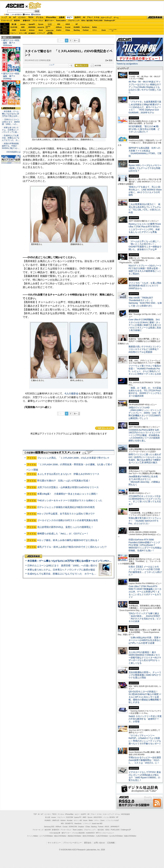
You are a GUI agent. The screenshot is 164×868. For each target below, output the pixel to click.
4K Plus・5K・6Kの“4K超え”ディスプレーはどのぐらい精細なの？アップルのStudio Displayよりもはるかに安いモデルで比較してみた (145, 87)
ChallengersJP (109, 21)
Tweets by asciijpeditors (127, 64)
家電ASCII (27, 21)
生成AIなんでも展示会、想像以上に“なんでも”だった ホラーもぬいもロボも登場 (70, 574)
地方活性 (90, 21)
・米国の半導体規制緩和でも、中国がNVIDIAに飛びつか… (11, 146)
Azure (41, 30)
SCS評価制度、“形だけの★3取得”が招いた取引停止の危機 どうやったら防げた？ (144, 129)
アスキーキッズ (6, 21)
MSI (59, 24)
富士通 (14, 24)
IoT (15, 17)
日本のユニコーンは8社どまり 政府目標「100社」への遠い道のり (62, 565)
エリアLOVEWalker (46, 836)
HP (77, 24)
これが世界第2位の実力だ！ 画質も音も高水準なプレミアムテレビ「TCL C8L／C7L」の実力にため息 (145, 208)
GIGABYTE (41, 27)
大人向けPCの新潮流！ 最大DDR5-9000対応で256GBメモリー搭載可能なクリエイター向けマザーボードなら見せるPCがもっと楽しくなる (145, 658)
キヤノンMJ (23, 33)
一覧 (71, 65)
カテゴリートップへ (105, 428)
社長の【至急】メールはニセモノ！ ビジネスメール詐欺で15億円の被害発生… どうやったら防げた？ (145, 571)
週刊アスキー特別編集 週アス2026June (11, 43)
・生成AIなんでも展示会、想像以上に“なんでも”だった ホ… (11, 138)
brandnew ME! (50, 33)
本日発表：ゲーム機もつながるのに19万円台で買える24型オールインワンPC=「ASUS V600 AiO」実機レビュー (86, 561)
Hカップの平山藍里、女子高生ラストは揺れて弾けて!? (66, 514)
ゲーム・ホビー (35, 6)
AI (10, 17)
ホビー (70, 17)
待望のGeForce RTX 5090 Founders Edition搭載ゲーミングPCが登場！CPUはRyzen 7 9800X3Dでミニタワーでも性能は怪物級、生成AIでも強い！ (145, 545)
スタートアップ (106, 18)
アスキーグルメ (38, 21)
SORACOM (73, 827)
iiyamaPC (32, 24)
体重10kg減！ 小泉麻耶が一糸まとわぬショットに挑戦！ (68, 494)
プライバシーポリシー (72, 843)
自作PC (78, 17)
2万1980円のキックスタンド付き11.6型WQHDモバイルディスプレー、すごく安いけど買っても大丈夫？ (145, 500)
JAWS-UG (56, 820)
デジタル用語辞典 (78, 833)
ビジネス (22, 17)
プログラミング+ (74, 21)
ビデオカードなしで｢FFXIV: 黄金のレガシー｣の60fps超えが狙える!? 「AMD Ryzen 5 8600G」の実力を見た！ (145, 776)
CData (68, 30)
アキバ (90, 17)
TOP (35, 814)
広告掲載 (111, 843)
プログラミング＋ (90, 830)
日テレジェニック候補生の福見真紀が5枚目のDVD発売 (66, 507)
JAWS (14, 30)
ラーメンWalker (33, 836)
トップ (4, 17)
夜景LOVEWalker (89, 836)
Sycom (41, 24)
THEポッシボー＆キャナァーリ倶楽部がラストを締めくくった (70, 500)
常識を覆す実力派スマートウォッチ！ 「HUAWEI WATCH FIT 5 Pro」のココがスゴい (145, 521)
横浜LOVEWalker (60, 836)
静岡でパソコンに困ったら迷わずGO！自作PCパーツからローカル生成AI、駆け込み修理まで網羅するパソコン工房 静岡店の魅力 (145, 458)
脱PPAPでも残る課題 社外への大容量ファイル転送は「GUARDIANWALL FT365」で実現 (145, 152)
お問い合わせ (99, 843)
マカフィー (14, 33)
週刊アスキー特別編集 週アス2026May (11, 76)
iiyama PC (78, 817)
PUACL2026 (98, 21)
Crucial (68, 27)
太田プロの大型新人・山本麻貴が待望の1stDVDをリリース (68, 487)
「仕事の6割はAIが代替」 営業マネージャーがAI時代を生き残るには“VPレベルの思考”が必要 (145, 640)
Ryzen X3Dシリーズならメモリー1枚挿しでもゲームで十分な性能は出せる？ (145, 168)
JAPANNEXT (32, 33)
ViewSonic (86, 27)
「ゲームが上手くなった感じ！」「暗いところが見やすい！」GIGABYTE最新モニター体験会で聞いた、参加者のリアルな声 (145, 245)
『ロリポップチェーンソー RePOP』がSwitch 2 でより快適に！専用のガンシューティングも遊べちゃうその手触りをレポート (145, 739)
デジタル (40, 17)
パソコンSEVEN (50, 24)
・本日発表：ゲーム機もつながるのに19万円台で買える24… (11, 114)
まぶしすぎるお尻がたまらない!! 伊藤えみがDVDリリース (68, 474)
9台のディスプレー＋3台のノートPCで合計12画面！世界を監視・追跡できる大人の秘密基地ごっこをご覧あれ (145, 270)
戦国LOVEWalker (130, 836)
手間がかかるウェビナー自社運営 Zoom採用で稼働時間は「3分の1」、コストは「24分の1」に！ (146, 760)
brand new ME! (97, 824)
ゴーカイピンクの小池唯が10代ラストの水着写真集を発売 (68, 520)
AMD (23, 27)
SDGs (83, 21)
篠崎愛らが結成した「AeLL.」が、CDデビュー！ (63, 533)
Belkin (95, 27)
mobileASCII (90, 833)
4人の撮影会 (72, 393)
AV (84, 17)
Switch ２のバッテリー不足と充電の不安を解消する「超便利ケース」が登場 (145, 719)
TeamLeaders (61, 21)
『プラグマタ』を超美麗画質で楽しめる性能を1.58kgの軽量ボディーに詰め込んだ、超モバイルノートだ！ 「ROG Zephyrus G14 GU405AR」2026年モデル (145, 107)
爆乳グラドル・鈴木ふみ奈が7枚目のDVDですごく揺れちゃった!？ (72, 547)
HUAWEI (77, 27)
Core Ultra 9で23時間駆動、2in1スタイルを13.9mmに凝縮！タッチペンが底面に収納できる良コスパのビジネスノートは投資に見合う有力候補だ (145, 325)
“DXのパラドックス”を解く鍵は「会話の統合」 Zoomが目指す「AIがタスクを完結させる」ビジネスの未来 (145, 617)
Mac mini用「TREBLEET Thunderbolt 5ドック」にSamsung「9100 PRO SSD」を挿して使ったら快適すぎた (145, 302)
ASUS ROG (32, 27)
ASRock (59, 27)
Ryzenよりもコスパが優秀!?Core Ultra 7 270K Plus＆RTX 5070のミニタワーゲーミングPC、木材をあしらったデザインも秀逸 (145, 228)
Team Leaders (78, 830)
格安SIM (17, 21)
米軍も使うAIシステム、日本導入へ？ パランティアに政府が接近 (61, 570)
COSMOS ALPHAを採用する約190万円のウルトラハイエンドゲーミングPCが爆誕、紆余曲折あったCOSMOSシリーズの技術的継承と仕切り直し (144, 435)
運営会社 (88, 843)
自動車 (62, 17)
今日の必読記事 (55, 833)
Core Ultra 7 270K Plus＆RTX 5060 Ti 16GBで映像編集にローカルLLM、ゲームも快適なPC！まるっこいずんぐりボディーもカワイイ (145, 592)
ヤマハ (95, 30)
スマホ (97, 17)
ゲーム (116, 18)
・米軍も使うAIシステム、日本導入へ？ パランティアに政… (10, 130)
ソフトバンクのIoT (113, 30)
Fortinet (86, 30)
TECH (31, 17)
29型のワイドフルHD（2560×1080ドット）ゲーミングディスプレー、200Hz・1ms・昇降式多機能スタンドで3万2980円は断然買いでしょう (145, 413)
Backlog (77, 30)
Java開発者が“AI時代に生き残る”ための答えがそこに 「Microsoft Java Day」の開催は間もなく (144, 480)
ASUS (68, 24)
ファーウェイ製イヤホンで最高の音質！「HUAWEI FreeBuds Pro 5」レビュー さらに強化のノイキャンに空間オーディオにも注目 (145, 370)
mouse (23, 24)
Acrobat (23, 30)
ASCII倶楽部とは (13, 152)
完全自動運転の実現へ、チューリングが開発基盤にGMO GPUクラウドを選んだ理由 (145, 675)
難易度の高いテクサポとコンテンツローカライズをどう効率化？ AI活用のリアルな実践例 (145, 349)
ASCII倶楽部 (155, 18)
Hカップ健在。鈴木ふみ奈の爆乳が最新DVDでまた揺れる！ (68, 540)
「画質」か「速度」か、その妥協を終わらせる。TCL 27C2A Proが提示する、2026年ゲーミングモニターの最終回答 (145, 392)
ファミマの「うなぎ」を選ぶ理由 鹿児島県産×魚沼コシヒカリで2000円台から (146, 286)
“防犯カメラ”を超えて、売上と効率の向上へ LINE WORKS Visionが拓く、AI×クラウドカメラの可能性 (145, 191)
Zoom (104, 30)
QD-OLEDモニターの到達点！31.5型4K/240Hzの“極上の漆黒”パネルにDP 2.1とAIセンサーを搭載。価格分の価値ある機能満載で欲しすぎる (145, 697)
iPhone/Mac (51, 17)
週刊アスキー (49, 21)
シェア (52, 65)
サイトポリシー (54, 843)
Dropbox (59, 30)
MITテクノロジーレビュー (105, 833)
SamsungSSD (48, 27)
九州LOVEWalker (102, 836)
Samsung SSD (49, 827)
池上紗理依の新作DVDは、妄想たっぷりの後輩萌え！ (65, 527)
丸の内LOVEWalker (116, 836)
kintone (32, 30)
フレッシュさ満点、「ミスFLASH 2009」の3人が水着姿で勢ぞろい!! (73, 458)
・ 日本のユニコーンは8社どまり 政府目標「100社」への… (11, 122)
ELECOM (14, 27)
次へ (76, 41)
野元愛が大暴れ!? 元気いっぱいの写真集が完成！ (64, 481)
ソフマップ (41, 33)
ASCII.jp (15, 6)
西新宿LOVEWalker (74, 836)
